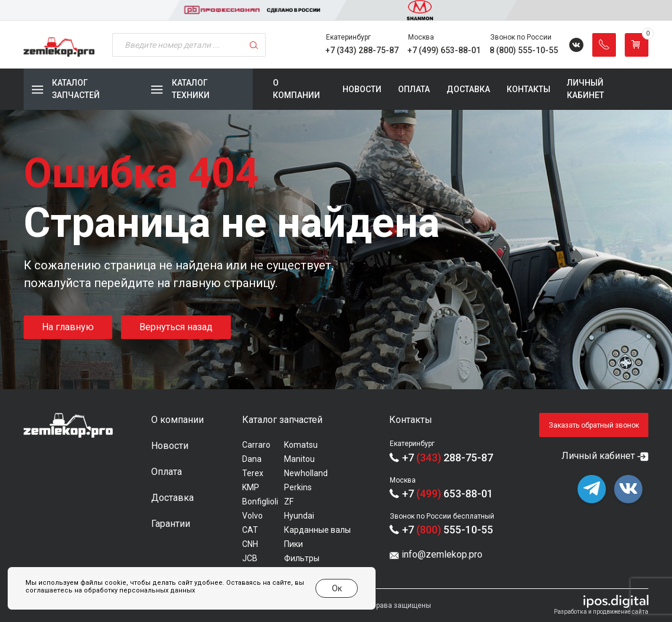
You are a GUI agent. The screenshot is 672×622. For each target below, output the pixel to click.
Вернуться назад (176, 327)
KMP (251, 487)
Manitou (299, 459)
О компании (296, 89)
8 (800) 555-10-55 (524, 50)
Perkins (298, 487)
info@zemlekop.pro (442, 554)
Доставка (468, 89)
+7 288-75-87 (448, 457)
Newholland (306, 473)
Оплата (414, 89)
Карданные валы (317, 530)
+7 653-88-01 (448, 494)
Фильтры (302, 558)
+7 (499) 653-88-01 (444, 50)
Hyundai (299, 516)
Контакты (529, 89)
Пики (293, 544)
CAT (250, 530)
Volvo (252, 516)
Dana (252, 459)
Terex (253, 473)
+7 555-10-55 (448, 530)
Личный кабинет (585, 89)
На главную (68, 327)
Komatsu (301, 445)
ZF (289, 501)
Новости (362, 89)
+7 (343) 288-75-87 (362, 50)
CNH (250, 544)
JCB (250, 558)
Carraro (256, 445)
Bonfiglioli (260, 501)
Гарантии (171, 524)
